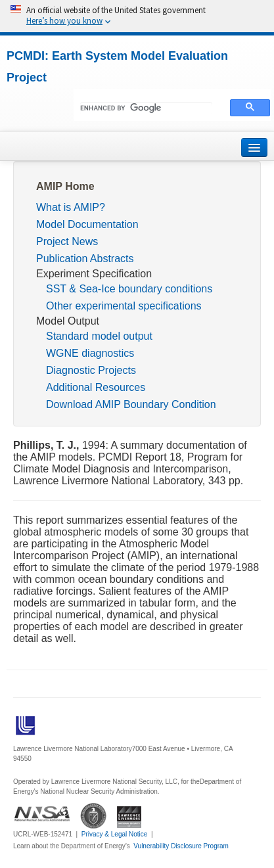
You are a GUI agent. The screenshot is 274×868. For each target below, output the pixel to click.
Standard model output (99, 336)
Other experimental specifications (124, 306)
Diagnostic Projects (91, 370)
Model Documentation (87, 224)
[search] (146, 108)
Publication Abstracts (85, 259)
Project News (67, 241)
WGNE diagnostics (90, 353)
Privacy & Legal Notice (115, 834)
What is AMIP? (71, 207)
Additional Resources (96, 387)
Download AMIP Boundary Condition (131, 404)
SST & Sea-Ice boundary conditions (129, 289)
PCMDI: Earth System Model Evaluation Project (117, 67)
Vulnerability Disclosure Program (181, 846)
